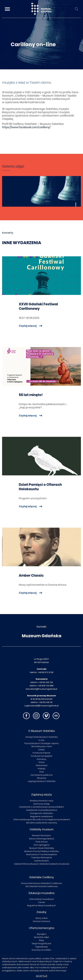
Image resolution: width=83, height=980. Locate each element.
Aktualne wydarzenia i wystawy (42, 823)
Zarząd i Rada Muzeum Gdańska (41, 737)
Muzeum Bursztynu (41, 835)
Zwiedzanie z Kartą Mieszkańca (42, 810)
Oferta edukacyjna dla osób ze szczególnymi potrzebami (42, 820)
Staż (42, 772)
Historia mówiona (41, 921)
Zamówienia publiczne (41, 775)
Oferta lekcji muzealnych (42, 899)
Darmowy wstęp (42, 804)
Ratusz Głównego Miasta (42, 839)
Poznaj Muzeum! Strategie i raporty (42, 743)
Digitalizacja (42, 947)
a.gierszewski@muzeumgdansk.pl (41, 706)
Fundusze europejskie (42, 756)
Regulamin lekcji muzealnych (41, 906)
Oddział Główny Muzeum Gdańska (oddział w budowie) (42, 864)
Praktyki (42, 769)
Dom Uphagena (42, 845)
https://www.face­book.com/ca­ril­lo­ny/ (26, 127)
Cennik (42, 902)
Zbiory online (41, 918)
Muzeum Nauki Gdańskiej (42, 848)
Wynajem (42, 934)
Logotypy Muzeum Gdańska (42, 781)
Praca (42, 762)
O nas (41, 740)
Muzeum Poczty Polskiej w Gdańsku (42, 851)
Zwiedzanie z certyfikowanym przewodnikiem (42, 807)
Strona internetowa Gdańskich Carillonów (41, 883)
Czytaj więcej (28, 326)
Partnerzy (42, 759)
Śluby (41, 940)
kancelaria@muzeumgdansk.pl (41, 689)
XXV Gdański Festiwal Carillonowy (42, 886)
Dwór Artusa (42, 842)
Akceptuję (42, 976)
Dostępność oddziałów (41, 813)
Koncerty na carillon (41, 950)
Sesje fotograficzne (41, 944)
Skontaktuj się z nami (42, 746)
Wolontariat (42, 765)
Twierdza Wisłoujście (41, 858)
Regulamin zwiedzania (41, 816)
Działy (42, 750)
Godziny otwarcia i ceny (41, 801)
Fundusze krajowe (41, 753)
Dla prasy (42, 778)
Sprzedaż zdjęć (41, 937)
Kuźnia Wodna (42, 861)
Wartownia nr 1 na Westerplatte (41, 854)
